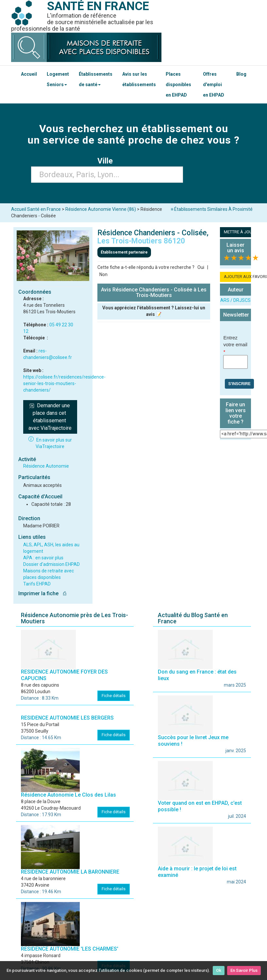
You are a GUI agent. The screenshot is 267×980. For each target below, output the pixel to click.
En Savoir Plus (244, 970)
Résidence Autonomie (46, 466)
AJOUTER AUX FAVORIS (237, 277)
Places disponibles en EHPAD (178, 85)
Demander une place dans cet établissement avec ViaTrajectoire (50, 417)
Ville (107, 161)
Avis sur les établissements (139, 79)
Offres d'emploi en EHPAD (214, 85)
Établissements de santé (96, 79)
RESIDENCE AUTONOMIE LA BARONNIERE (70, 872)
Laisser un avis (235, 248)
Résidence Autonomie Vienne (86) (101, 209)
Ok (219, 970)
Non (103, 274)
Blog (241, 74)
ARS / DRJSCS (235, 300)
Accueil (29, 74)
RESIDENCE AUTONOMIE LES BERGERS (67, 718)
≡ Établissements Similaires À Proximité (212, 209)
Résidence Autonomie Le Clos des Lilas (68, 795)
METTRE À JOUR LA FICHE (237, 232)
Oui (201, 267)
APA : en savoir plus (43, 558)
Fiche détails (114, 696)
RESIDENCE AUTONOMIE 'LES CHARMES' (70, 949)
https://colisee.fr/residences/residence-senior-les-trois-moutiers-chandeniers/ (64, 383)
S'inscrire (239, 384)
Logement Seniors (58, 79)
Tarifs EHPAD (37, 584)
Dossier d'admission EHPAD (51, 564)
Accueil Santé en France (36, 209)
